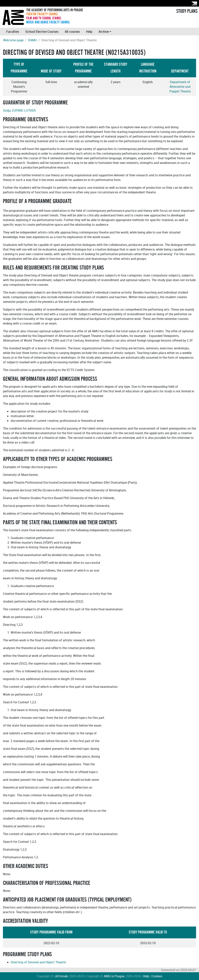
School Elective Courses (42, 32)
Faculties (13, 32)
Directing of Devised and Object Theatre (38, 962)
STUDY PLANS (187, 11)
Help (89, 32)
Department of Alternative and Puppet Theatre (180, 87)
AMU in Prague (114, 976)
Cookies (157, 976)
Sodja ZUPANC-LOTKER (19, 110)
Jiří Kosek (61, 976)
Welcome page (13, 40)
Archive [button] (104, 32)
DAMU (32, 40)
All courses (72, 32)
